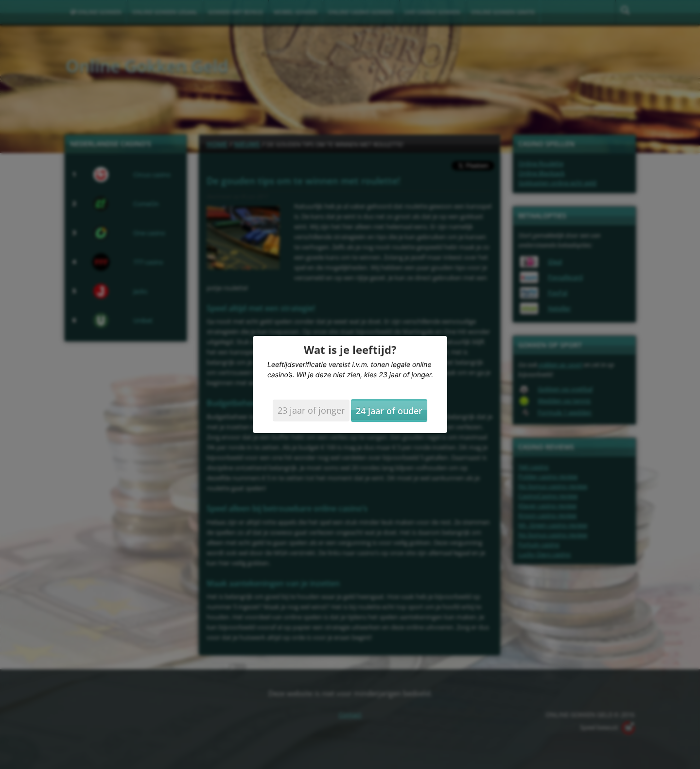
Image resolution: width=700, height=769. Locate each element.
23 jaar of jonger (311, 410)
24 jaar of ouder (389, 411)
